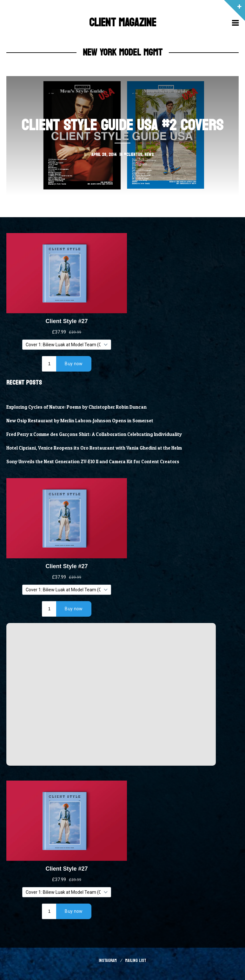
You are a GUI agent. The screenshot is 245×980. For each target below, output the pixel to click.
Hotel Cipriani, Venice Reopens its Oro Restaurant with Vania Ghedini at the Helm (94, 448)
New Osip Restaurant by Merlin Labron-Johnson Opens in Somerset (80, 421)
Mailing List (136, 961)
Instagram (108, 961)
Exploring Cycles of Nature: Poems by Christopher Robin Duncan (76, 407)
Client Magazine (123, 23)
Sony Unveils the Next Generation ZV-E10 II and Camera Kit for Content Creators (93, 462)
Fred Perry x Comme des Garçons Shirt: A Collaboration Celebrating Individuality (94, 434)
